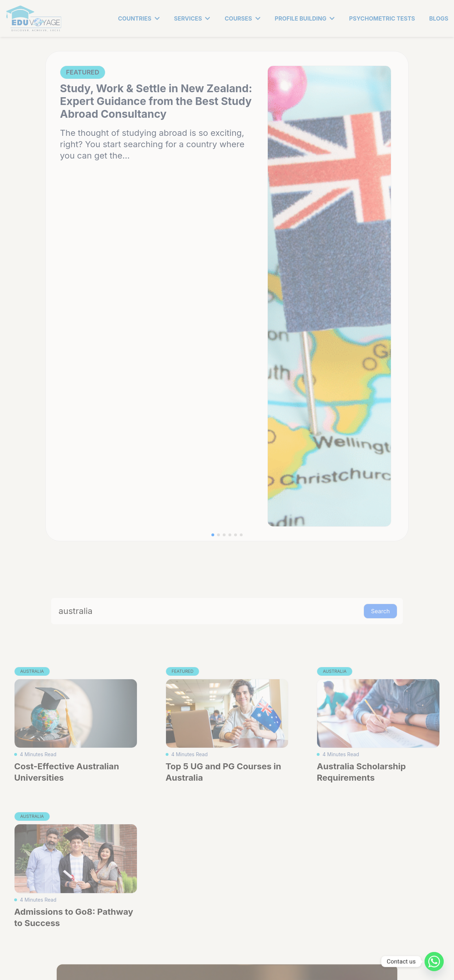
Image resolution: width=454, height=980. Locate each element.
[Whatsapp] (434, 962)
